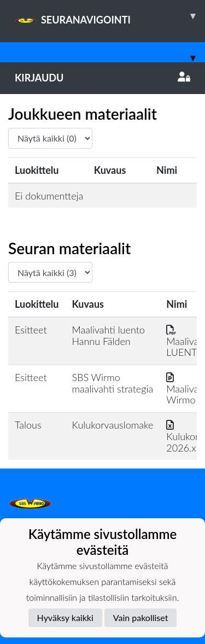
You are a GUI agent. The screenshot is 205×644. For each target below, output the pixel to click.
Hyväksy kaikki (65, 617)
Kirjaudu (102, 78)
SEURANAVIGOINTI (110, 16)
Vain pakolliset (141, 617)
